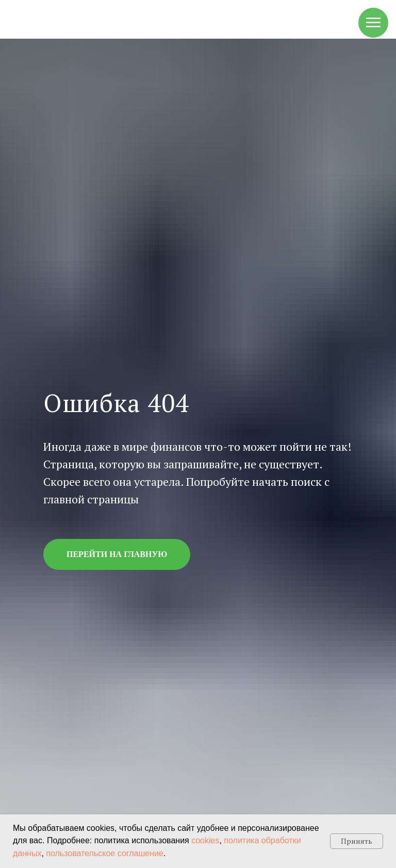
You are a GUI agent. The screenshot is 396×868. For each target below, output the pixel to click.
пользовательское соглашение (105, 853)
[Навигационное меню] (373, 23)
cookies (205, 840)
